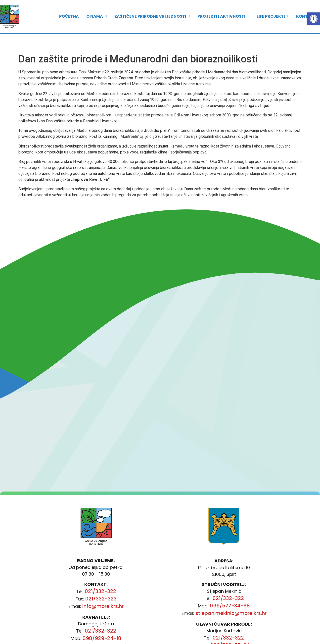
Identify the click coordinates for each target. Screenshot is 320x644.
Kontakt (306, 12)
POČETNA (69, 12)
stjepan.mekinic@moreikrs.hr (231, 613)
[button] (314, 19)
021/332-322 (100, 591)
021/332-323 (101, 599)
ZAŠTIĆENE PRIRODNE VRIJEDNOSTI (152, 12)
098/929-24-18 (102, 638)
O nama (96, 12)
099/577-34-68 (230, 606)
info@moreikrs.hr (103, 606)
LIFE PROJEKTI (273, 12)
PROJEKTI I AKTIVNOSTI (223, 12)
